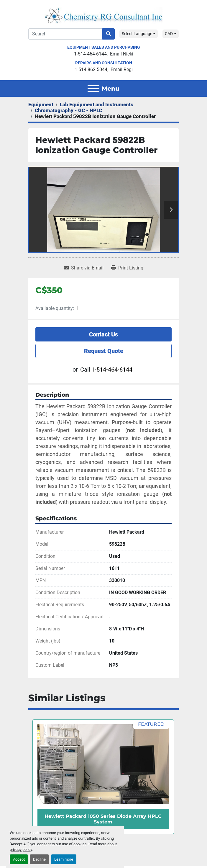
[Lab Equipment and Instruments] (97, 104)
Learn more (64, 859)
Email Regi (122, 70)
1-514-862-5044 (91, 70)
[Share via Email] (84, 268)
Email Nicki (122, 54)
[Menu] (93, 89)
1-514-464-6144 (90, 54)
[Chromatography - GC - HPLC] (68, 110)
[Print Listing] (127, 268)
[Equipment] (41, 104)
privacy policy (21, 850)
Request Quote (104, 351)
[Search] (65, 34)
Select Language (137, 34)
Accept (19, 859)
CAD (169, 34)
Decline (39, 859)
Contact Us (103, 334)
